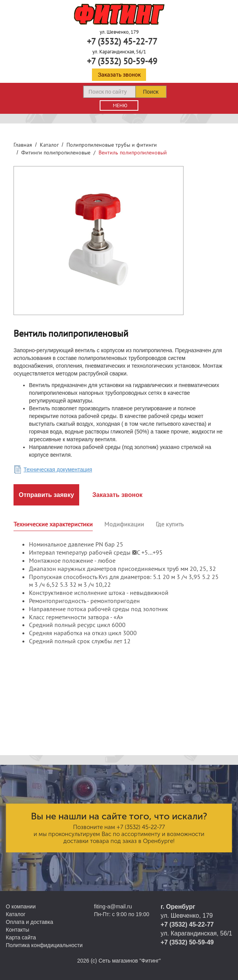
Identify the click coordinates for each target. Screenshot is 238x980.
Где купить (170, 524)
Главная (23, 145)
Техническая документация (58, 469)
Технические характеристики (53, 524)
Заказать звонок (119, 75)
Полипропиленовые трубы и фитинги (112, 145)
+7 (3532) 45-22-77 (122, 41)
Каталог (49, 145)
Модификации (124, 524)
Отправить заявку (46, 495)
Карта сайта (21, 937)
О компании (21, 906)
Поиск (151, 92)
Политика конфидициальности (44, 945)
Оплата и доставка (29, 922)
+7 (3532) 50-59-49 (122, 61)
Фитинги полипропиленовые (56, 152)
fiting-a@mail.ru (113, 906)
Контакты (17, 930)
